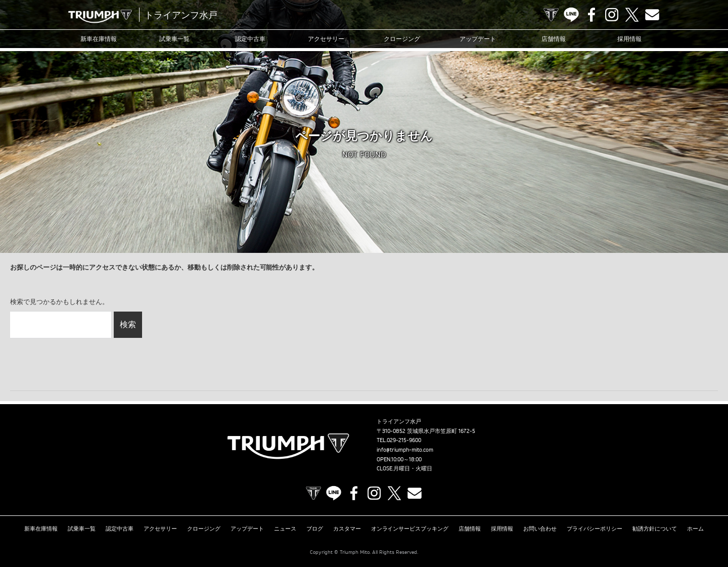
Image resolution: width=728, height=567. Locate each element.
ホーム (695, 529)
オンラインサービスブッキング (410, 529)
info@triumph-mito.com (405, 450)
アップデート (478, 39)
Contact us (652, 15)
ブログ (315, 529)
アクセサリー (326, 39)
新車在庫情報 (99, 39)
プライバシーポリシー (595, 529)
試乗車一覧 (174, 39)
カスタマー (347, 529)
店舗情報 (554, 39)
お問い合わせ (540, 529)
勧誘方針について (655, 529)
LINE (571, 15)
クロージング (402, 39)
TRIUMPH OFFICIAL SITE (551, 15)
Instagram (612, 15)
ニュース (285, 529)
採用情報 (629, 39)
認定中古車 (250, 39)
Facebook (591, 15)
